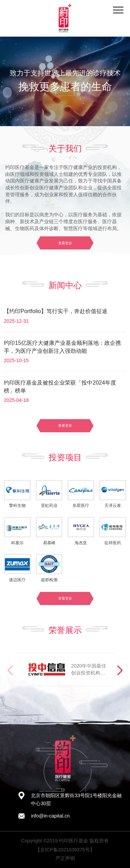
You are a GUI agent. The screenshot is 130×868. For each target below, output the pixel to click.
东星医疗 (81, 506)
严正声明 (65, 858)
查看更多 (65, 243)
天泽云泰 (113, 506)
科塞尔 (17, 543)
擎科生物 (17, 506)
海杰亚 (81, 543)
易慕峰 (49, 543)
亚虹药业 (49, 506)
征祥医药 (113, 543)
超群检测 (49, 580)
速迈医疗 (17, 580)
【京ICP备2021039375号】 (65, 850)
